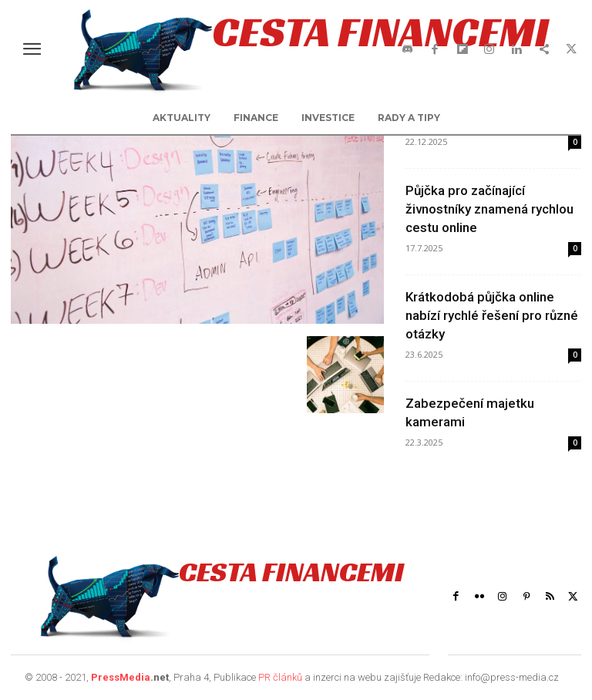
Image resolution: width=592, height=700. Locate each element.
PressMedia (121, 677)
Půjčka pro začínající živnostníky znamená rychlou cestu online (489, 209)
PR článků (280, 677)
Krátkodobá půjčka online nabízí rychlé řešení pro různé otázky (492, 315)
